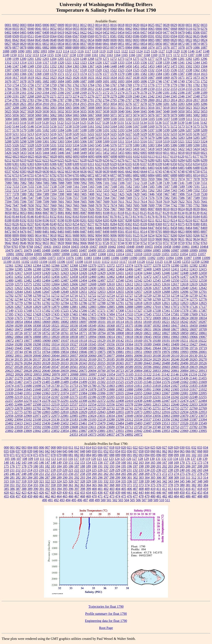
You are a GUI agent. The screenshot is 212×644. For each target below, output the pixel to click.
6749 (189, 171)
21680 (28, 386)
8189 (16, 220)
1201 (31, 59)
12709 (37, 295)
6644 (144, 171)
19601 (102, 348)
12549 (166, 280)
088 (112, 455)
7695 (136, 205)
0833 (53, 44)
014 (88, 447)
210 (6, 470)
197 (135, 466)
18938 (74, 337)
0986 (136, 47)
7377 (8, 194)
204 (176, 466)
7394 (53, 194)
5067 (91, 115)
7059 (151, 179)
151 (71, 462)
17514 (120, 314)
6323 (98, 164)
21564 (157, 382)
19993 (184, 352)
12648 (55, 292)
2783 (31, 100)
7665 (76, 205)
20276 (19, 363)
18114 (120, 322)
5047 (159, 111)
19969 (148, 352)
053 (112, 451)
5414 (121, 149)
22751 (157, 408)
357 (48, 485)
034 (206, 447)
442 (135, 493)
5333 (68, 145)
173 (200, 462)
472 (106, 496)
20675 (83, 371)
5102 (129, 119)
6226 (68, 160)
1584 (159, 74)
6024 (23, 156)
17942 (129, 318)
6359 (31, 168)
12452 (19, 277)
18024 (184, 318)
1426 (99, 66)
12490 (74, 280)
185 (65, 466)
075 (36, 455)
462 (48, 496)
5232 (166, 134)
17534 (138, 314)
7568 (121, 198)
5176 (204, 126)
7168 (114, 187)
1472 (166, 66)
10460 (176, 247)
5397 (31, 149)
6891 (189, 175)
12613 (138, 284)
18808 (120, 333)
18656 (157, 329)
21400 (147, 378)
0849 (114, 44)
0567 (76, 36)
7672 (106, 205)
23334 (138, 419)
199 (147, 466)
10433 (57, 247)
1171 (169, 55)
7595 (16, 202)
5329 (38, 145)
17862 (83, 318)
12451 (9, 277)
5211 (16, 134)
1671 (181, 78)
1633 (106, 78)
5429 (16, 153)
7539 (8, 198)
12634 (129, 288)
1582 (144, 74)
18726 (19, 333)
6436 (159, 168)
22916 (166, 412)
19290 (28, 344)
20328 (46, 363)
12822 (175, 303)
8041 (204, 209)
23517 (175, 423)
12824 (194, 303)
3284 (189, 104)
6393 (106, 168)
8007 (151, 209)
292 (77, 478)
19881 (120, 352)
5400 (53, 149)
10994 (29, 254)
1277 (151, 59)
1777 (159, 85)
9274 (204, 235)
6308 (68, 164)
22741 (129, 408)
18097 (83, 322)
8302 (129, 224)
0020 (136, 25)
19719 (203, 348)
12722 (92, 295)
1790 (53, 89)
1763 (84, 85)
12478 (194, 277)
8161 (61, 217)
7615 (151, 202)
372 (135, 485)
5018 (166, 108)
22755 (175, 408)
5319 (166, 141)
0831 (38, 44)
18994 (92, 337)
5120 (45, 123)
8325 (136, 224)
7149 (189, 183)
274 (176, 474)
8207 (121, 220)
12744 (19, 299)
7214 (23, 190)
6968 (99, 179)
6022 (8, 156)
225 (94, 470)
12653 (102, 292)
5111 (189, 119)
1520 (98, 70)
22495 (9, 404)
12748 (46, 299)
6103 (144, 156)
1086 (197, 47)
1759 (53, 85)
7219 (46, 190)
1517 (76, 70)
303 (141, 478)
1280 (174, 59)
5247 (76, 138)
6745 (159, 171)
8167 (106, 217)
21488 (55, 382)
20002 (9, 356)
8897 (204, 232)
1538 (189, 70)
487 (194, 496)
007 (48, 447)
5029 (38, 111)
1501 (181, 66)
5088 (39, 119)
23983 (194, 431)
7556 (68, 198)
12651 (83, 292)
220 (65, 470)
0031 (189, 25)
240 (182, 470)
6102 (136, 156)
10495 (74, 250)
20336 (74, 363)
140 (6, 462)
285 (36, 478)
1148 (206, 51)
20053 (65, 356)
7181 (121, 187)
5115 (16, 123)
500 (103, 500)
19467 (28, 348)
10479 (28, 250)
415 (182, 489)
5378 (129, 145)
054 (118, 451)
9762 (196, 243)
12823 (184, 303)
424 (30, 493)
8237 (31, 224)
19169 (138, 341)
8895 (196, 232)
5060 (38, 115)
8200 (76, 220)
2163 (38, 93)
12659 (157, 292)
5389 (189, 145)
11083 (88, 258)
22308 (83, 401)
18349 (92, 326)
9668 (91, 243)
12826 (9, 307)
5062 (53, 115)
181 (42, 466)
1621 (38, 78)
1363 (61, 66)
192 (106, 466)
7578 (159, 198)
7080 (8, 183)
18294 (9, 326)
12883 (92, 307)
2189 (204, 93)
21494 (74, 382)
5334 (76, 145)
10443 (121, 247)
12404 (120, 269)
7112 (136, 183)
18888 (37, 337)
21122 (147, 374)
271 (159, 474)
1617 (16, 78)
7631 (189, 202)
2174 (121, 93)
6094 (84, 156)
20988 (74, 374)
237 (164, 470)
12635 (138, 288)
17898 (102, 318)
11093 (160, 258)
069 (206, 451)
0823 (197, 40)
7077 (189, 179)
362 (77, 485)
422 (18, 493)
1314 (23, 63)
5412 (106, 149)
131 (158, 459)
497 (86, 500)
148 (53, 462)
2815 (181, 100)
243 (200, 470)
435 (94, 493)
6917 (16, 179)
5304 (68, 141)
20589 (129, 367)
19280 (19, 344)
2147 (129, 89)
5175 (197, 126)
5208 (197, 130)
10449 (140, 247)
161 (130, 462)
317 (18, 481)
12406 (129, 269)
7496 (181, 194)
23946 (157, 431)
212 (18, 470)
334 (118, 481)
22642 (184, 404)
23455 (74, 423)
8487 (84, 232)
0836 (76, 44)
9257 (166, 235)
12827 (19, 307)
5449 (84, 153)
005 (36, 447)
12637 (157, 288)
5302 (53, 141)
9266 (197, 235)
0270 (196, 29)
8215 (181, 220)
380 (182, 485)
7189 (181, 187)
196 (130, 466)
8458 (174, 228)
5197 (151, 130)
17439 (65, 314)
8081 (61, 213)
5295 (16, 141)
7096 (99, 183)
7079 (204, 179)
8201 (84, 220)
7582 (166, 198)
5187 (76, 130)
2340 (136, 96)
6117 (166, 156)
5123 (68, 123)
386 (12, 489)
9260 (174, 235)
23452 (65, 423)
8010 (166, 209)
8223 (8, 224)
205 (182, 466)
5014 (136, 108)
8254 (76, 224)
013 (82, 447)
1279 (166, 59)
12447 (175, 273)
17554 (166, 314)
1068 (144, 47)
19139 (110, 341)
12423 (65, 273)
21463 (9, 382)
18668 (166, 329)
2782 (23, 100)
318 (24, 481)
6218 (16, 160)
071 (12, 455)
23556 (9, 427)
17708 (28, 318)
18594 (92, 329)
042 (48, 451)
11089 (124, 258)
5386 (174, 145)
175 (6, 466)
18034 (203, 318)
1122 (124, 51)
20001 (203, 352)
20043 (46, 356)
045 (65, 451)
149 (59, 462)
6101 (129, 156)
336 (130, 481)
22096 (9, 397)
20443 (148, 363)
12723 (101, 295)
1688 (91, 81)
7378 (16, 194)
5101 (121, 119)
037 (18, 451)
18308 (37, 326)
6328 (106, 164)
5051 (189, 111)
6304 (38, 164)
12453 (28, 277)
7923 (84, 209)
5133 (136, 123)
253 (53, 474)
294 (89, 478)
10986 (166, 250)
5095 (91, 119)
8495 (91, 232)
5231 (159, 134)
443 (141, 493)
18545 (46, 329)
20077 (111, 356)
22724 (83, 408)
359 (59, 485)
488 (200, 496)
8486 (76, 232)
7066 (159, 179)
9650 (31, 243)
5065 (76, 115)
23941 (129, 431)
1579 (121, 74)
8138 (189, 213)
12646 (37, 292)
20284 (28, 363)
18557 (65, 329)
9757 (166, 243)
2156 (197, 89)
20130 (193, 356)
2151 (159, 89)
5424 (196, 149)
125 (123, 459)
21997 (111, 393)
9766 (22, 247)
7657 (46, 205)
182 (48, 466)
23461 (83, 423)
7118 (144, 183)
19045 (148, 337)
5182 (46, 130)
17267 (92, 311)
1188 (199, 55)
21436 (184, 378)
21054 (111, 374)
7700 (159, 205)
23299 (120, 419)
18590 (83, 329)
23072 (194, 416)
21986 (92, 393)
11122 (150, 262)
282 (18, 478)
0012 (83, 25)
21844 (19, 389)
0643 (23, 40)
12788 (102, 303)
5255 (129, 138)
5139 (181, 123)
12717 (83, 295)
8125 (144, 213)
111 (42, 459)
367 (106, 485)
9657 (53, 243)
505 (132, 500)
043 (53, 451)
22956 (9, 416)
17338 (157, 311)
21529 (129, 382)
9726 (106, 243)
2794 (106, 100)
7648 (23, 205)
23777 (184, 427)
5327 (23, 145)
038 (24, 451)
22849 (111, 412)
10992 (19, 254)
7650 (31, 205)
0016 (113, 25)
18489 (28, 329)
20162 (83, 359)
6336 (136, 164)
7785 (189, 205)
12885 (111, 307)
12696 (184, 292)
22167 (55, 397)
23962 (175, 431)
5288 (8, 141)
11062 (15, 258)
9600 (159, 239)
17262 (74, 311)
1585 (166, 74)
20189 (120, 359)
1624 (61, 78)
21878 (92, 389)
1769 (129, 85)
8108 (106, 213)
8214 (174, 220)
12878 (46, 307)
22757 (184, 408)
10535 (102, 250)
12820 (157, 303)
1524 (128, 70)
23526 (184, 423)
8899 (16, 235)
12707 (19, 295)
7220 (53, 190)
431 (71, 493)
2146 (121, 89)
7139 (166, 183)
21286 (37, 378)
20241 (166, 359)
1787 (31, 89)
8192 (23, 220)
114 (59, 459)
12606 (74, 284)
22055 (138, 393)
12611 (120, 284)
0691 (121, 40)
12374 (129, 265)
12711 (46, 295)
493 (62, 500)
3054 (113, 104)
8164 (84, 217)
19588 (83, 348)
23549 (203, 423)
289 (59, 478)
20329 (55, 363)
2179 (151, 93)
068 (200, 451)
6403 (151, 168)
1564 (8, 74)
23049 (129, 416)
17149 (9, 311)
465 (65, 496)
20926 (19, 374)
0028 (166, 25)
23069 (175, 416)
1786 (23, 89)
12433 (129, 273)
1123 (132, 51)
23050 (138, 416)
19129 (101, 341)
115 (65, 459)
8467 (197, 228)
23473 (92, 423)
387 (18, 489)
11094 (170, 258)
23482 (111, 423)
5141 (196, 123)
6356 (8, 168)
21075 (120, 374)
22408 (120, 401)
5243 (46, 138)
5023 (196, 108)
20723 (120, 371)
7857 (61, 209)
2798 (136, 100)
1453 (151, 66)
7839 (31, 209)
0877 (16, 47)
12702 (9, 295)
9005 (31, 235)
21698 (37, 386)
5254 (121, 138)
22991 (83, 416)
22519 (55, 404)
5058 (31, 115)
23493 (138, 423)
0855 (151, 44)
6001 (129, 153)
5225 (113, 134)
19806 (55, 352)
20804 (138, 371)
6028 (54, 156)
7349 (189, 190)
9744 (121, 243)
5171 (166, 126)
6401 (144, 168)
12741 (203, 295)
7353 (204, 190)
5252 (114, 138)
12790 (111, 303)
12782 (46, 303)
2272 (61, 96)
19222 (203, 341)
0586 (136, 36)
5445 (53, 153)
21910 (184, 389)
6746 (166, 171)
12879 (55, 307)
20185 (111, 359)
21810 (129, 386)
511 (168, 500)
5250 (99, 138)
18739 (37, 333)
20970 (56, 374)
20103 (148, 356)
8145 (23, 217)
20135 (19, 359)
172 (194, 462)
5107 (167, 119)
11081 (79, 258)
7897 (76, 209)
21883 (120, 389)
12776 (203, 299)
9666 (84, 243)
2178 (144, 93)
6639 (106, 171)
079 (59, 455)
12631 (102, 288)
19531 (55, 348)
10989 (194, 250)
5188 (84, 130)
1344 (197, 63)
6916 (8, 179)
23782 (193, 427)
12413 (193, 269)
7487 (174, 194)
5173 (181, 126)
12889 (138, 307)
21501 (92, 382)
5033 (68, 111)
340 (153, 481)
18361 (102, 326)
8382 (8, 228)
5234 (181, 134)
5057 (23, 115)
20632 (37, 371)
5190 (99, 130)
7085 (46, 183)
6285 (189, 160)
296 (100, 478)
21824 (166, 386)
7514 (189, 194)
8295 (121, 224)
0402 (8, 32)
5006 (76, 108)
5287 (204, 138)
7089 (68, 183)
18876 (28, 337)
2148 (136, 89)
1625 (68, 78)
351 (12, 485)
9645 (16, 243)
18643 (138, 329)
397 (77, 489)
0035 (16, 29)
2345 (174, 96)
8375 (181, 224)
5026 (16, 111)
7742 (174, 205)
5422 (181, 149)
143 (24, 462)
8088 (91, 213)
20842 (166, 371)
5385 (166, 145)
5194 (129, 130)
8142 (204, 213)
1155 (50, 55)
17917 (111, 318)
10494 (65, 250)
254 (59, 474)
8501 (121, 232)
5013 (128, 108)
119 (88, 459)
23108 (37, 419)
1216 (76, 59)
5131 (121, 123)
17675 (19, 318)
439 (118, 493)
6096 (99, 156)
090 (124, 455)
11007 (93, 254)
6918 (23, 179)
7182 (129, 187)
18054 (19, 322)
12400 (92, 269)
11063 (24, 258)
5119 (38, 123)
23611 (92, 427)
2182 (174, 93)
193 (112, 466)
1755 (23, 85)
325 (65, 481)
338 (141, 481)
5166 (129, 126)
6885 (159, 175)
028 (170, 447)
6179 (204, 156)
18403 (166, 326)
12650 (74, 292)
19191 (166, 341)
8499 (114, 232)
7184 (144, 187)
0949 (99, 47)
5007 (84, 108)
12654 (111, 292)
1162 (102, 55)
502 (115, 500)
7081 (16, 183)
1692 (114, 81)
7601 (61, 202)
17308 (120, 311)
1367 (91, 66)
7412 (99, 194)
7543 (16, 198)
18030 (194, 318)
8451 (166, 228)
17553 (157, 314)
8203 (91, 220)
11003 (84, 254)
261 (100, 474)
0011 (76, 25)
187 (77, 466)
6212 (8, 160)
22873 (138, 412)
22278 (46, 401)
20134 (9, 359)
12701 (203, 292)
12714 (64, 295)
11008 (102, 254)
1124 (139, 51)
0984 (129, 47)
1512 (38, 70)
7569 (129, 198)
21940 (19, 393)
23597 (55, 427)
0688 (99, 40)
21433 (175, 378)
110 (36, 459)
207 (194, 466)
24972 (138, 435)
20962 (47, 374)
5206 (181, 130)
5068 (99, 115)
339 (147, 481)
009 (59, 447)
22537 (74, 404)
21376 (120, 378)
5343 (91, 145)
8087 (84, 213)
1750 (189, 81)
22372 (102, 401)
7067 (166, 179)
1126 (154, 51)
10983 (138, 250)
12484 (46, 280)
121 (99, 459)
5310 (114, 141)
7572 (136, 198)
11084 (97, 258)
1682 (46, 81)
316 (12, 481)
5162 (99, 126)
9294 (46, 239)
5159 (76, 126)
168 (171, 462)
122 (105, 459)
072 (18, 455)
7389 (46, 194)
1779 (174, 85)
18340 (83, 326)
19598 (92, 348)
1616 (8, 78)
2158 (8, 93)
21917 (194, 389)
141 (12, 462)
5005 (68, 108)
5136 (158, 123)
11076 (70, 258)
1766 (106, 85)
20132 (203, 356)
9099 (121, 235)
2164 (46, 93)
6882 (136, 175)
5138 (173, 123)
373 (141, 485)
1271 (106, 59)
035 (6, 451)
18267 (193, 322)
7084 (38, 183)
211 (12, 470)
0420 (68, 32)
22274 (37, 401)
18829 (175, 333)
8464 (189, 228)
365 (94, 485)
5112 (196, 119)
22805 (55, 412)
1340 (174, 63)
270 (153, 474)
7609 (106, 202)
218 (53, 470)
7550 (46, 198)
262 (106, 474)
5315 (136, 141)
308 (171, 478)
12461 (102, 277)
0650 (68, 40)
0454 (121, 32)
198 (141, 466)
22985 (74, 416)
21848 (37, 389)
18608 (111, 329)
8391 (46, 228)
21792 (102, 386)
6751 (204, 171)
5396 (23, 149)
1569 (46, 74)
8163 (76, 217)
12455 (46, 277)
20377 (129, 363)
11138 (168, 262)
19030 (138, 337)
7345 (181, 190)
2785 (46, 100)
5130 (113, 123)
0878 (23, 47)
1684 (61, 81)
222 (77, 470)
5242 (38, 138)
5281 (166, 138)
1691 (106, 81)
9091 (84, 235)
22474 (184, 401)
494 (68, 500)
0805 (151, 40)
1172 (176, 55)
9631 (181, 239)
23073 (203, 416)
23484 (120, 423)
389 (30, 489)
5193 (121, 130)
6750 (196, 171)
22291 (65, 401)
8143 (8, 217)
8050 (8, 213)
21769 (83, 386)
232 (135, 470)
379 (176, 485)
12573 (19, 284)
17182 (46, 311)
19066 (194, 337)
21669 (203, 382)
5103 (136, 119)
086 (100, 455)
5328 (31, 145)
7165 (91, 187)
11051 (165, 254)
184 (59, 466)
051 (100, 451)
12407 (138, 269)
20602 (157, 367)
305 (153, 478)
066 (188, 451)
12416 (9, 273)
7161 (76, 187)
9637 (204, 239)
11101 (16, 262)
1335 (136, 63)
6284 (181, 160)
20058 (83, 356)
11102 (25, 262)
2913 (68, 104)
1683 (53, 81)
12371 (102, 265)
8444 (144, 228)
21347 (101, 378)
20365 (120, 363)
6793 (61, 175)
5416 (136, 149)
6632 (61, 171)
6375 (61, 168)
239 (176, 470)
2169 (84, 93)
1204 (53, 59)
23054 (148, 416)
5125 (83, 123)
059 (147, 451)
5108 (174, 119)
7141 (181, 183)
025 (153, 447)
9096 (114, 235)
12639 (175, 288)
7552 (53, 198)
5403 (76, 149)
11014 (120, 254)
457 (18, 496)
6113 (151, 156)
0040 (31, 29)
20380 (138, 363)
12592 (37, 284)
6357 (16, 168)
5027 (23, 111)
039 (30, 451)
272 (165, 474)
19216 (193, 341)
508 (150, 500)
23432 (37, 423)
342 (165, 481)
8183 (189, 217)
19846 (83, 352)
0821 (181, 40)
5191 (106, 130)
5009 (99, 108)
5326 (16, 145)
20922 (10, 374)
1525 (136, 70)
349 (206, 481)
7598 (38, 202)
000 (6, 447)
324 (59, 481)
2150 (151, 89)
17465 (74, 314)
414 (176, 489)
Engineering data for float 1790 (106, 621)
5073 (129, 115)
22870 (129, 412)
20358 (111, 363)
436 (100, 493)
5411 (98, 149)
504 (127, 500)
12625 (46, 288)
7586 (181, 198)
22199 (101, 397)
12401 (102, 269)
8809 (166, 232)
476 (130, 496)
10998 (66, 254)
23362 (175, 419)
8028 (189, 209)
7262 (151, 190)
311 (188, 478)
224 (88, 470)
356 (42, 485)
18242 (184, 322)
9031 (68, 235)
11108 (79, 262)
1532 (151, 70)
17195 (55, 311)
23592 (37, 427)
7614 (144, 202)
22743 (138, 408)
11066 (42, 258)
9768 (30, 247)
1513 (46, 70)
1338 (159, 63)
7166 (99, 187)
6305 (46, 164)
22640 (175, 404)
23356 (166, 419)
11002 (75, 254)
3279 (151, 104)
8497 (99, 232)
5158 (68, 126)
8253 (68, 224)
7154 (23, 187)
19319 (65, 344)
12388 (37, 269)
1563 (204, 70)
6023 (16, 156)
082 (77, 455)
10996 (47, 254)
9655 (46, 243)
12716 (74, 295)
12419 (37, 273)
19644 (157, 348)
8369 (159, 224)
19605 (111, 348)
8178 (159, 217)
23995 (203, 431)
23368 (184, 419)
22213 (129, 397)
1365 (76, 66)
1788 (38, 89)
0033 (204, 25)
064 (176, 451)
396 (71, 489)
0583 (128, 36)
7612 (128, 202)
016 (100, 447)
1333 (121, 63)
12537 (111, 280)
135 (181, 459)
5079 (174, 115)
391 (42, 489)
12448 (184, 273)
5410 (91, 149)
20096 (138, 356)
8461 (181, 228)
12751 (74, 299)
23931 (120, 431)
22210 (120, 397)
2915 (83, 104)
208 (200, 466)
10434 (66, 247)
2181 (166, 93)
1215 (68, 59)
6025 (31, 156)
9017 (46, 235)
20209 (129, 359)
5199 (166, 130)
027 (164, 447)
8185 (204, 217)
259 (89, 474)
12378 (157, 265)
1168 (147, 55)
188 (83, 466)
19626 (138, 348)
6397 (129, 168)
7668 (91, 205)
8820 (174, 232)
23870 (92, 431)
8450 (159, 228)
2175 (129, 93)
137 (193, 459)
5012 (121, 108)
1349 (31, 66)
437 (106, 493)
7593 (204, 198)
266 (130, 474)
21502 (102, 382)
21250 (202, 374)
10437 (94, 247)
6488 (197, 168)
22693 (28, 408)
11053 (174, 254)
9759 (181, 243)
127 (135, 459)
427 (48, 493)
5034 (76, 111)
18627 (120, 329)
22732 (111, 408)
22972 (46, 416)
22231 (157, 397)
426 (42, 493)
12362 (19, 265)
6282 (166, 160)
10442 (112, 247)
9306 (106, 239)
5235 (189, 134)
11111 (97, 262)
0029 (174, 25)
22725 (92, 408)
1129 (176, 51)
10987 (175, 250)
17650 (9, 318)
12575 (28, 284)
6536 (204, 168)
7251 (91, 190)
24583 (102, 435)
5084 (8, 119)
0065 (151, 29)
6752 (8, 175)
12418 (28, 273)
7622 (181, 202)
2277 (99, 96)
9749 (128, 243)
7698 (144, 205)
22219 (147, 397)
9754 (151, 243)
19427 (194, 344)
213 (24, 470)
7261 (144, 190)
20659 (65, 371)
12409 (157, 269)
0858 (174, 44)
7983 (129, 209)
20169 (92, 359)
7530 (204, 194)
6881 (129, 175)
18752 (46, 333)
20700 (102, 371)
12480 (9, 280)
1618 (23, 78)
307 (165, 478)
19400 (157, 344)
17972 (148, 318)
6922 (53, 179)
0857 (166, 44)
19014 (111, 337)
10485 (37, 250)
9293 (38, 239)
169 (176, 462)
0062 (129, 29)
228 (112, 470)
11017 (129, 254)
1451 (136, 66)
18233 (175, 322)
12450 (203, 273)
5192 (114, 130)
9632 (189, 239)
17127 (203, 307)
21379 (129, 378)
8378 (189, 224)
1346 (8, 66)
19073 (19, 341)
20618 (184, 367)
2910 (46, 104)
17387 (203, 311)
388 (24, 489)
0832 (46, 44)
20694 (92, 371)
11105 (52, 262)
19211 (184, 341)
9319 (151, 239)
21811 (138, 386)
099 (176, 455)
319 (30, 481)
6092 (69, 156)
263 (112, 474)
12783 (55, 303)
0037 (23, 29)
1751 (197, 81)
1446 (106, 66)
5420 (166, 149)
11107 (70, 262)
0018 (121, 25)
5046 (151, 111)
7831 (16, 209)
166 (159, 462)
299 (118, 478)
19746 (28, 352)
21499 (83, 382)
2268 (31, 96)
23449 (55, 423)
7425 (121, 194)
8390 (38, 228)
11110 (88, 262)
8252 (61, 224)
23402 (9, 423)
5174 (189, 126)
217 (47, 470)
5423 (189, 149)
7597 (31, 202)
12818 (138, 303)
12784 (65, 303)
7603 (68, 202)
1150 (13, 55)
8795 (159, 232)
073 (24, 455)
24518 (83, 435)
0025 (151, 25)
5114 (8, 123)
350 (6, 485)
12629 (83, 288)
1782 (197, 85)
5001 (38, 108)
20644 (55, 371)
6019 (189, 153)
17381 (194, 311)
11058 (6, 258)
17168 (28, 311)
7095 (91, 183)
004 (30, 447)
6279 (144, 160)
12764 (129, 299)
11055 (193, 254)
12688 (166, 292)
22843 (102, 412)
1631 (91, 78)
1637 (129, 78)
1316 (38, 63)
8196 (46, 220)
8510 (129, 232)
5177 (8, 130)
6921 (46, 179)
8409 (114, 228)
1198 (8, 59)
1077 (174, 47)
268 (141, 474)
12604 (55, 284)
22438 (138, 401)
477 (135, 496)
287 (48, 478)
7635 (196, 202)
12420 (46, 273)
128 (140, 459)
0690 (114, 40)
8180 (174, 217)
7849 (46, 209)
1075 (159, 47)
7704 (166, 205)
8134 (181, 213)
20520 (194, 363)
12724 (110, 295)
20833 (157, 371)
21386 (138, 378)
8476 (23, 232)
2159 (16, 93)
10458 (167, 247)
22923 (175, 412)
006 (42, 447)
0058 (99, 29)
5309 (106, 141)
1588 (189, 74)
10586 (111, 250)
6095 (91, 156)
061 (159, 451)
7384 (38, 194)
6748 (181, 171)
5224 (106, 134)
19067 (203, 337)
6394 (114, 168)
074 (30, 455)
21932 (203, 389)
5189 (91, 130)
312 (194, 478)
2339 (129, 96)
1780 (181, 85)
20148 (65, 359)
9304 (91, 239)
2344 (166, 96)
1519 (91, 70)
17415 (19, 314)
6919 (31, 179)
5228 (136, 134)
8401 (91, 228)
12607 (83, 284)
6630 (46, 171)
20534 (37, 367)
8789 (151, 232)
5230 (151, 134)
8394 (68, 228)
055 (124, 451)
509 (156, 500)
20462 (157, 363)
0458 (151, 32)
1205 (61, 59)
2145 (114, 89)
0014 (98, 25)
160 (124, 462)
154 (89, 462)
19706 (184, 348)
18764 (74, 333)
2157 (204, 89)
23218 (102, 419)
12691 (175, 292)
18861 (203, 333)
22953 (203, 412)
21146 (175, 374)
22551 (83, 404)
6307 (61, 164)
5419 (159, 149)
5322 (189, 141)
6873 (99, 175)
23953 (166, 431)
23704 (120, 427)
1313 (16, 63)
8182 (181, 217)
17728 (46, 318)
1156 (58, 55)
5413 (113, 149)
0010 (68, 25)
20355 (102, 363)
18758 (55, 333)
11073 (51, 258)
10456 (158, 247)
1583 (151, 74)
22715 (55, 408)
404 (118, 489)
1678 (23, 81)
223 (82, 470)
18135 (129, 322)
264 (118, 474)
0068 (174, 29)
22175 (74, 397)
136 (187, 459)
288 (53, 478)
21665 (194, 382)
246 (12, 474)
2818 (204, 100)
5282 (174, 138)
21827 (175, 386)
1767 (114, 85)
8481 (46, 232)
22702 (37, 408)
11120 (141, 262)
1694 (129, 81)
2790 (84, 100)
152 (77, 462)
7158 (53, 187)
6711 (151, 171)
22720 (65, 408)
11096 (179, 258)
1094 (51, 51)
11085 (106, 258)
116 (71, 459)
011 (71, 447)
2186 (181, 93)
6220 (31, 160)
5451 (99, 153)
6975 (121, 179)
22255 (203, 397)
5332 (61, 145)
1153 (35, 55)
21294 (55, 378)
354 (30, 485)
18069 (46, 322)
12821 (166, 303)
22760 (194, 408)
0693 (136, 40)
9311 (114, 239)
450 (182, 493)
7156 (38, 187)
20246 (175, 359)
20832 (148, 371)
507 (144, 500)
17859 (74, 318)
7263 (159, 190)
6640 (114, 171)
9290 (23, 239)
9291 (31, 239)
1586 (174, 74)
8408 (106, 228)
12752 (83, 299)
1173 (184, 55)
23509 (157, 423)
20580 (120, 367)
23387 (194, 419)
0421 (76, 32)
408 (141, 489)
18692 (184, 329)
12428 (92, 273)
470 (94, 496)
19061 (166, 337)
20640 (46, 371)
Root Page (106, 628)
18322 (65, 326)
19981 (175, 352)
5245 (61, 138)
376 (159, 485)
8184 (197, 217)
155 (94, 462)
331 (100, 481)
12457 (65, 277)
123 (111, 459)
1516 (68, 70)
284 (30, 478)
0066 (159, 29)
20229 (157, 359)
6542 (16, 171)
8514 (144, 232)
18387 (148, 326)
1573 (76, 74)
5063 (61, 115)
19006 (102, 337)
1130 (184, 51)
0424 (99, 32)
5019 (174, 108)
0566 (68, 36)
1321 (68, 63)
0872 (181, 44)
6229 (91, 160)
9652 (38, 243)
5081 (189, 115)
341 (159, 481)
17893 (92, 318)
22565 (120, 404)
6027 (46, 156)
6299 (204, 160)
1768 (121, 85)
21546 (148, 382)
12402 (111, 269)
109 (31, 459)
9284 (16, 239)
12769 (157, 299)
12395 (65, 269)
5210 (8, 134)
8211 (151, 220)
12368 (74, 265)
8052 (16, 213)
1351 (46, 66)
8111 (114, 213)
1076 (166, 47)
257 (77, 474)
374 (147, 485)
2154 (181, 89)
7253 (106, 190)
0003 (23, 25)
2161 (23, 93)
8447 (151, 228)
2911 (53, 104)
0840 (99, 44)
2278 (106, 96)
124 (117, 459)
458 (24, 496)
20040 (37, 356)
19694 (175, 348)
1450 (129, 66)
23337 (148, 419)
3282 (174, 104)
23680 (110, 427)
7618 (159, 202)
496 (80, 500)
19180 (157, 341)
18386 (138, 326)
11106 (61, 262)
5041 (129, 111)
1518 (83, 70)
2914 (76, 104)
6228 (84, 160)
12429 (102, 273)
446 (159, 493)
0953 (106, 47)
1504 (204, 66)
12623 (28, 288)
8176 (151, 217)
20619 (194, 367)
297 (106, 478)
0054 (68, 29)
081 (71, 455)
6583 (23, 171)
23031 (102, 416)
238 (170, 470)
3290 (31, 108)
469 (89, 496)
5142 (204, 123)
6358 (23, 168)
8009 (159, 209)
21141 (156, 374)
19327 (74, 344)
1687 (84, 81)
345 (182, 481)
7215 (31, 190)
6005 (144, 153)
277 (194, 474)
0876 (8, 47)
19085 (37, 341)
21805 (120, 386)
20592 (138, 367)
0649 (61, 40)
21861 (55, 389)
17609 (194, 314)
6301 (16, 164)
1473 (174, 66)
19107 (65, 341)
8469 (204, 228)
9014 (38, 235)
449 (176, 493)
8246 (46, 224)
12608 (92, 284)
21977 (74, 393)
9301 (68, 239)
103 (200, 455)
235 (153, 470)
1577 (106, 74)
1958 (84, 89)
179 (30, 466)
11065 (33, 258)
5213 (31, 134)
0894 (91, 47)
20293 (37, 363)
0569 (91, 36)
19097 (55, 341)
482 (165, 496)
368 (112, 485)
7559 (91, 198)
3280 (159, 104)
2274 (76, 96)
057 (135, 451)
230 (123, 470)
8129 (166, 213)
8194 (38, 220)
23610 (83, 427)
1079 (189, 47)
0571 (106, 36)
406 (130, 489)
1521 (106, 70)
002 (18, 447)
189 (89, 466)
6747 (174, 171)
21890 (138, 389)
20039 (28, 356)
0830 (31, 44)
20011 (19, 356)
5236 (196, 134)
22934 (184, 412)
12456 (55, 277)
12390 (46, 269)
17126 (194, 307)
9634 (196, 239)
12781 (37, 303)
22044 (129, 393)
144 (30, 462)
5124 (76, 123)
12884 (102, 307)
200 (153, 466)
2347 (189, 96)
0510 (23, 36)
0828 (16, 44)
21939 (9, 393)
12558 (203, 280)
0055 (76, 29)
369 (118, 485)
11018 (138, 254)
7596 (23, 202)
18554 (55, 329)
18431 (184, 326)
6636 (84, 171)
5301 (46, 141)
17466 (83, 314)
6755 (31, 175)
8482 (53, 232)
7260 (136, 190)
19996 (194, 352)
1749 (181, 81)
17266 (83, 311)
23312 (129, 419)
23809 (28, 431)
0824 (204, 40)
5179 (23, 130)
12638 (166, 288)
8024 (181, 209)
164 (147, 462)
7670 (99, 205)
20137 (37, 359)
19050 (157, 337)
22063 (157, 393)
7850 (53, 209)
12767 (138, 299)
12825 (203, 303)
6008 (151, 153)
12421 (55, 273)
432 (77, 493)
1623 (53, 78)
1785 (16, 89)
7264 (166, 190)
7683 (129, 205)
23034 (111, 416)
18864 (19, 337)
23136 (55, 419)
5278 (144, 138)
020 (123, 447)
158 (112, 462)
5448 (76, 153)
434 (89, 493)
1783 (204, 85)
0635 (196, 36)
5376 (114, 145)
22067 (166, 393)
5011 (114, 108)
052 (106, 451)
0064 (144, 29)
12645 (28, 292)
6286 (197, 160)
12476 (175, 277)
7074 (181, 179)
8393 (61, 228)
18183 (157, 322)
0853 (136, 44)
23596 (46, 427)
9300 (61, 239)
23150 (65, 419)
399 (89, 489)
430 (65, 493)
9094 (99, 235)
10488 (46, 250)
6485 (181, 168)
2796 (121, 100)
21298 (65, 378)
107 (19, 459)
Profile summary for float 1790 (106, 614)
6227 (76, 160)
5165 (121, 126)
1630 (84, 78)
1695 (136, 81)
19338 (83, 344)
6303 (31, 164)
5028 (31, 111)
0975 (121, 47)
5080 (181, 115)
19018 (129, 337)
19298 (37, 344)
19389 (148, 344)
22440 (148, 401)
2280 (121, 96)
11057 (202, 254)
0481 (189, 32)
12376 (138, 265)
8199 (68, 220)
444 (147, 493)
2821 (23, 104)
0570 (98, 36)
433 (83, 493)
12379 (166, 265)
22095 (203, 393)
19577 (74, 348)
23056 (157, 416)
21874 (83, 389)
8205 (106, 220)
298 (112, 478)
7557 (76, 198)
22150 (37, 397)
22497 (28, 404)
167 (165, 462)
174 (206, 462)
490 (45, 500)
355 (36, 485)
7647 (16, 205)
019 (118, 447)
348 (200, 481)
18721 (9, 333)
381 (188, 485)
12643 (9, 292)
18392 (157, 326)
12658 (148, 292)
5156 (53, 126)
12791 (120, 303)
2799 (144, 100)
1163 (110, 55)
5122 (60, 123)
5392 (8, 149)
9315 (136, 239)
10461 (186, 247)
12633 (120, 288)
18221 (166, 322)
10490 (55, 250)
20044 (55, 356)
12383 (203, 265)
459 (30, 496)
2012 (91, 89)
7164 (84, 187)
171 (188, 462)
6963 (84, 179)
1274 (128, 59)
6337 (144, 164)
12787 (92, 303)
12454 (37, 277)
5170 (159, 126)
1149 (6, 55)
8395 (76, 228)
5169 (151, 126)
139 (205, 459)
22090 (194, 393)
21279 (19, 378)
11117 (123, 262)
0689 (106, 40)
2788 (68, 100)
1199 (16, 59)
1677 (16, 81)
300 (124, 478)
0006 (46, 25)
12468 (129, 277)
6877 (114, 175)
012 (77, 447)
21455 (203, 378)
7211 (204, 187)
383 (200, 485)
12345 (177, 262)
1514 (53, 70)
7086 (53, 183)
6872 (91, 175)
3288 (16, 108)
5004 (61, 108)
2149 (144, 89)
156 (100, 462)
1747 (166, 81)
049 (89, 451)
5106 (159, 119)
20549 (65, 367)
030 (182, 447)
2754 (8, 100)
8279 (99, 224)
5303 (61, 141)
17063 (166, 307)
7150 (196, 183)
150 (65, 462)
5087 (31, 119)
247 (18, 474)
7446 (151, 194)
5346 (106, 145)
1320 (61, 63)
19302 (46, 344)
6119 (174, 156)
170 (182, 462)
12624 (37, 288)
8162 (68, 217)
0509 (16, 36)
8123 (136, 213)
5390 (197, 145)
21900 (157, 389)
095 (153, 455)
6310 (84, 164)
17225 (65, 311)
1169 (154, 55)
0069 (181, 29)
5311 (121, 141)
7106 (121, 183)
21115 (138, 374)
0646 (46, 40)
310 (182, 478)
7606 (91, 202)
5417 (144, 149)
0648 (53, 40)
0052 (53, 29)
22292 (74, 401)
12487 (65, 280)
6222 (38, 160)
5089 (46, 119)
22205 (110, 397)
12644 (19, 292)
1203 (46, 59)
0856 (159, 44)
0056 (84, 29)
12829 (37, 307)
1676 (8, 81)
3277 (136, 104)
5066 (84, 115)
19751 (37, 352)
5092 (69, 119)
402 (106, 489)
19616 (129, 348)
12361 (9, 265)
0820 (174, 40)
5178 (16, 130)
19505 (37, 348)
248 (24, 474)
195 (124, 466)
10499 (92, 250)
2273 (68, 96)
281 (12, 478)
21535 (138, 382)
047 (77, 451)
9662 (76, 243)
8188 (8, 220)
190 (94, 466)
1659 (144, 78)
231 (129, 470)
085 (94, 455)
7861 (68, 209)
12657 (138, 292)
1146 (191, 51)
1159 (80, 55)
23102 (28, 419)
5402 (68, 149)
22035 (120, 393)
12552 (194, 280)
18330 (74, 326)
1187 (191, 55)
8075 (53, 213)
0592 (159, 36)
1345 (204, 63)
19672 (166, 348)
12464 (120, 277)
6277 (129, 160)
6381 (68, 168)
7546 (23, 198)
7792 (197, 205)
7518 (197, 194)
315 (6, 481)
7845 (38, 209)
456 (12, 496)
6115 (159, 156)
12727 (129, 295)
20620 (203, 367)
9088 (76, 235)
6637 (91, 171)
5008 (91, 108)
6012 (174, 153)
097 (165, 455)
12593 (46, 284)
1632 (99, 78)
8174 (136, 217)
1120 (110, 51)
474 (118, 496)
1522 (113, 70)
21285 (28, 378)
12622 (19, 288)
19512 (46, 348)
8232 (23, 224)
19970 (157, 352)
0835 (68, 44)
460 (36, 496)
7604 (76, 202)
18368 (111, 326)
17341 (166, 311)
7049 (136, 179)
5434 (31, 153)
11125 (159, 262)
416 (188, 489)
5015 (144, 108)
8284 (114, 224)
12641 (194, 288)
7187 (166, 187)
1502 (189, 66)
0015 (106, 25)
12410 (166, 269)
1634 (114, 78)
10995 (38, 254)
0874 (197, 44)
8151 (46, 217)
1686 (76, 81)
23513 (166, 423)
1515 (61, 70)
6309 (76, 164)
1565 (16, 74)
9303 (84, 239)
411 (159, 489)
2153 (174, 89)
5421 (174, 149)
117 (76, 459)
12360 (204, 262)
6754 (23, 175)
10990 (203, 250)
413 (170, 489)
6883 (144, 175)
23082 (9, 419)
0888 (68, 47)
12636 (148, 288)
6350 (174, 164)
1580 (129, 74)
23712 (129, 427)
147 (48, 462)
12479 (203, 277)
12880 (65, 307)
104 (206, 455)
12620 (203, 284)
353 (24, 485)
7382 (31, 194)
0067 (166, 29)
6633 (68, 171)
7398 (61, 194)
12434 (138, 273)
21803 (111, 386)
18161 (138, 322)
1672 (189, 78)
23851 (46, 431)
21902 (166, 389)
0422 (84, 32)
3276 (128, 104)
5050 (181, 111)
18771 (83, 333)
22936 (194, 412)
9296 (53, 239)
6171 (189, 156)
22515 (46, 404)
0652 (84, 40)
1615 (204, 74)
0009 (61, 25)
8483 (61, 232)
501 (109, 500)
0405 (23, 32)
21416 (157, 378)
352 (18, 485)
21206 (184, 374)
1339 (166, 63)
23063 (166, 416)
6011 (166, 153)
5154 (38, 126)
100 (182, 455)
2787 (61, 100)
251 (42, 474)
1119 (102, 51)
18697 (194, 329)
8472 (8, 232)
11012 (111, 254)
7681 (121, 205)
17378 (184, 311)
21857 (46, 389)
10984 (148, 250)
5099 (106, 119)
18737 (28, 333)
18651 (148, 329)
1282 (189, 59)
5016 (151, 108)
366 (100, 485)
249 (30, 474)
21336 (92, 378)
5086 (23, 119)
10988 (184, 250)
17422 (28, 314)
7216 (38, 190)
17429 (46, 314)
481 (159, 496)
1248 (83, 59)
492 (56, 500)
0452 (106, 32)
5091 (61, 119)
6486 (189, 168)
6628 (31, 171)
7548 (38, 198)
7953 (99, 209)
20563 (83, 367)
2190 (8, 96)
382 (194, 485)
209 (206, 466)
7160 (68, 187)
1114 (66, 51)
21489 (65, 382)
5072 (121, 115)
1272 (113, 59)
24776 (120, 435)
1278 (159, 59)
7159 (61, 187)
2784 (38, 100)
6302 (23, 164)
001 (12, 447)
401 (100, 489)
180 (36, 466)
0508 (8, 36)
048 (83, 451)
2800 (151, 100)
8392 (53, 228)
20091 (129, 356)
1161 (95, 55)
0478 (174, 32)
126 (129, 459)
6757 (46, 175)
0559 (46, 36)
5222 (91, 134)
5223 (98, 134)
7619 (166, 202)
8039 (197, 209)
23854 (65, 431)
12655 (120, 292)
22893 (148, 412)
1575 (91, 74)
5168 (144, 126)
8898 (8, 235)
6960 (76, 179)
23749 (166, 427)
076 (42, 455)
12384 (9, 269)
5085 (16, 119)
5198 (159, 130)
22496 (19, 404)
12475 (166, 277)
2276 (91, 96)
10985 (157, 250)
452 (194, 493)
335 (124, 481)
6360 (38, 168)
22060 (148, 393)
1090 (21, 51)
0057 (91, 29)
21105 (129, 374)
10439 (103, 247)
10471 (19, 250)
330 (94, 481)
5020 (181, 108)
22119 (19, 397)
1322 (76, 63)
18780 (92, 333)
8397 (84, 228)
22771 (9, 412)
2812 (159, 100)
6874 (106, 175)
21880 (111, 389)
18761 (65, 333)
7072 (174, 179)
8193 (31, 220)
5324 (204, 141)
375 (153, 485)
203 (171, 466)
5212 (23, 134)
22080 (175, 393)
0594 (174, 36)
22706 (46, 408)
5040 (121, 111)
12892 (148, 307)
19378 (138, 344)
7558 (84, 198)
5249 (91, 138)
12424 (74, 273)
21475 (28, 382)
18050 (9, 322)
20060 (92, 356)
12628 (74, 288)
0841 (106, 44)
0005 (38, 25)
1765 (99, 85)
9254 (151, 235)
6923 (61, 179)
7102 (114, 183)
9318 (144, 239)
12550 (175, 280)
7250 (84, 190)
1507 (8, 70)
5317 (151, 141)
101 (188, 455)
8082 (68, 213)
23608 (74, 427)
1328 (114, 63)
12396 (74, 269)
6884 (151, 175)
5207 (189, 130)
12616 (166, 284)
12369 (83, 265)
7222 (68, 190)
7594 (8, 202)
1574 (84, 74)
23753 (175, 427)
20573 (102, 367)
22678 (19, 408)
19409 (175, 344)
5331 (53, 145)
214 (30, 470)
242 (194, 470)
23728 (138, 427)
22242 (175, 397)
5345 (99, 145)
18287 (203, 322)
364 (89, 485)
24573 (92, 435)
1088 (6, 51)
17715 (37, 318)
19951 (138, 352)
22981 (65, 416)
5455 (121, 153)
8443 (136, 228)
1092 (36, 51)
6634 (76, 171)
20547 (55, 367)
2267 (23, 96)
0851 (121, 44)
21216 (193, 374)
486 (188, 496)
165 (153, 462)
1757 (38, 85)
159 (118, 462)
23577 (28, 427)
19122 (92, 341)
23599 (65, 427)
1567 (31, 74)
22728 (102, 408)
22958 (19, 416)
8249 (53, 224)
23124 (46, 419)
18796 (111, 333)
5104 (144, 119)
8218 (204, 220)
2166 (61, 93)
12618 (184, 284)
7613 (136, 202)
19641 (148, 348)
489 (206, 496)
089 (118, 455)
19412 (184, 344)
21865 (65, 389)
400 (94, 489)
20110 (175, 356)
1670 (174, 78)
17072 (175, 307)
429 (59, 493)
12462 (111, 277)
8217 (196, 220)
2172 (106, 93)
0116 (189, 29)
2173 (114, 93)
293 (83, 478)
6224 (53, 160)
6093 (76, 156)
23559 (19, 427)
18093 (74, 322)
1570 (53, 74)
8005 (144, 209)
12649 (65, 292)
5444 (46, 153)
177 (18, 466)
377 (165, 485)
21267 (9, 378)
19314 (55, 344)
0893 (84, 47)
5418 (151, 149)
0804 (144, 40)
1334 (129, 63)
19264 (9, 344)
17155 (19, 311)
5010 (106, 108)
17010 (157, 307)
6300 (8, 164)
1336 (144, 63)
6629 (38, 171)
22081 (184, 393)
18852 (194, 333)
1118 (95, 51)
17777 (65, 318)
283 (24, 478)
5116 (23, 123)
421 (12, 493)
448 (171, 493)
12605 (65, 284)
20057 (74, 356)
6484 (174, 168)
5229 (144, 134)
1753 (8, 85)
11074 (61, 258)
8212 (159, 220)
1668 (159, 78)
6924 (68, 179)
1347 (16, 66)
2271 (53, 96)
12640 (184, 288)
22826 (74, 412)
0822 (189, 40)
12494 (83, 280)
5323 (196, 141)
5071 (114, 115)
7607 (99, 202)
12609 (102, 284)
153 (83, 462)
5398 (38, 149)
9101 (129, 235)
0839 (91, 44)
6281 (159, 160)
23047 (120, 416)
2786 (53, 100)
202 (165, 466)
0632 (189, 36)
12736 (184, 295)
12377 (148, 265)
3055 (121, 104)
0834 (61, 44)
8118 (121, 213)
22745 (148, 408)
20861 (175, 371)
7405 (84, 194)
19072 (9, 341)
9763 (204, 243)
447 (165, 493)
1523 (121, 70)
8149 (38, 217)
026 (159, 447)
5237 (204, 134)
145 (36, 462)
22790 (37, 412)
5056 (16, 115)
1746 (159, 81)
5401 (61, 149)
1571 (61, 74)
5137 (166, 123)
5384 (159, 145)
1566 (23, 74)
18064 (28, 322)
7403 (76, 194)
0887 (61, 47)
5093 (76, 119)
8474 (16, 232)
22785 (28, 412)
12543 (148, 280)
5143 (8, 126)
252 (48, 474)
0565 (61, 36)
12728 (138, 295)
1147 (199, 51)
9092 (91, 235)
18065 (37, 322)
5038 (106, 111)
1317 (46, 63)
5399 (46, 149)
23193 (92, 419)
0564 (53, 36)
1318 (53, 63)
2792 (99, 100)
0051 (46, 29)
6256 (106, 160)
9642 (8, 243)
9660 (68, 243)
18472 (19, 329)
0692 (129, 40)
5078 (166, 115)
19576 (65, 348)
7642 (8, 205)
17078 (184, 307)
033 (200, 447)
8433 (121, 228)
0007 (53, 25)
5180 (31, 130)
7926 (91, 209)
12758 (120, 299)
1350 (38, 66)
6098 (114, 156)
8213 (166, 220)
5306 (84, 141)
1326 (99, 63)
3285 (196, 104)
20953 (37, 374)
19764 (46, 352)
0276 (204, 29)
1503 (197, 66)
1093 (44, 51)
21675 (19, 386)
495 (74, 500)
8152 (53, 217)
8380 (197, 224)
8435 (129, 228)
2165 (53, 93)
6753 (16, 175)
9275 (8, 239)
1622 (46, 78)
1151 (21, 55)
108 (25, 459)
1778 (166, 85)
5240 (23, 138)
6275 (114, 160)
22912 (157, 412)
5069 (106, 115)
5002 (46, 108)
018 (112, 447)
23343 (157, 419)
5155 (46, 126)
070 (6, 455)
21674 (9, 386)
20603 (166, 367)
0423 (91, 32)
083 (83, 455)
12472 (148, 277)
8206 (114, 220)
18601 (102, 329)
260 (94, 474)
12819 (148, 303)
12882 (83, 307)
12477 (184, 277)
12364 (37, 265)
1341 (181, 63)
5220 (76, 134)
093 (141, 455)
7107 (129, 183)
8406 (99, 228)
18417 (175, 326)
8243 (38, 224)
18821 (148, 333)
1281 (181, 59)
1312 (8, 63)
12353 (186, 262)
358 (53, 485)
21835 (193, 386)
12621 (9, 288)
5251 (106, 138)
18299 (19, 326)
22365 (92, 401)
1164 (117, 55)
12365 (46, 265)
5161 (91, 126)
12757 (111, 299)
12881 (74, 307)
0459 (159, 32)
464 (59, 496)
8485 (68, 232)
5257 (136, 138)
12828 (28, 307)
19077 (28, 341)
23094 (19, 419)
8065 (31, 213)
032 (194, 447)
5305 (76, 141)
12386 (28, 269)
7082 (23, 183)
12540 (120, 280)
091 (130, 455)
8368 (151, 224)
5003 (53, 108)
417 (194, 489)
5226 (121, 134)
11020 (156, 254)
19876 (111, 352)
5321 (181, 141)
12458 (74, 277)
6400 (136, 168)
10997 (56, 254)
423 (24, 493)
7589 (197, 198)
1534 (159, 70)
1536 (174, 70)
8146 (31, 217)
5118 (30, 123)
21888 (129, 389)
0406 (31, 32)
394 (59, 489)
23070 (184, 416)
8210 (144, 220)
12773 (175, 299)
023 (141, 447)
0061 (121, 29)
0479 (181, 32)
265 (124, 474)
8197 (53, 220)
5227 (128, 134)
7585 (174, 198)
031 (188, 447)
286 (42, 478)
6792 (53, 175)
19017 (120, 337)
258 (83, 474)
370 (124, 485)
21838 (203, 386)
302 (135, 478)
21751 (65, 386)
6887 (166, 175)
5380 (136, 145)
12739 (193, 295)
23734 (147, 427)
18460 (203, 326)
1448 (114, 66)
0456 (136, 32)
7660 (53, 205)
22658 (203, 404)
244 (206, 470)
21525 (120, 382)
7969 (121, 209)
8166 (99, 217)
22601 (148, 404)
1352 (53, 66)
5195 (136, 130)
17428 (37, 314)
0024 (144, 25)
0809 (166, 40)
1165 (124, 55)
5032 (61, 111)
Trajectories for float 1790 (106, 607)
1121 (117, 51)
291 (71, 478)
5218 (68, 134)
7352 (197, 190)
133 (170, 459)
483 (171, 496)
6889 (181, 175)
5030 (46, 111)
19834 (65, 352)
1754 (16, 85)
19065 (184, 337)
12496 (92, 280)
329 (89, 481)
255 (65, 474)
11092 (151, 258)
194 (118, 466)
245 (6, 474)
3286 (204, 104)
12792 (129, 303)
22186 (92, 397)
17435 (55, 314)
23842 (37, 431)
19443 (9, 348)
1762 (76, 85)
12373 (120, 265)
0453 (114, 32)
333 (112, 481)
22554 (92, 404)
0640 (204, 36)
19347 (102, 344)
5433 (23, 153)
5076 (151, 115)
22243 (184, 397)
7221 (61, 190)
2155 (189, 89)
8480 (38, 232)
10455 (149, 247)
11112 (105, 262)
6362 (53, 168)
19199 (175, 341)
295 (94, 478)
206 (188, 466)
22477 (194, 401)
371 (130, 485)
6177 (196, 156)
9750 (136, 243)
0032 (196, 25)
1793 (68, 89)
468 (83, 496)
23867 (83, 431)
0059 (106, 29)
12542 (138, 280)
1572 (68, 74)
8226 (16, 224)
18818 (129, 333)
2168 (76, 93)
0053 (61, 29)
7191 (197, 187)
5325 (8, 145)
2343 (159, 96)
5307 (91, 141)
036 (12, 451)
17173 (37, 311)
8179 (166, 217)
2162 (31, 93)
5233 (174, 134)
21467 (19, 382)
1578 (114, 74)
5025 (8, 111)
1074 (151, 47)
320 (36, 481)
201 (159, 466)
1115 (73, 51)
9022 (61, 235)
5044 (136, 111)
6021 (204, 153)
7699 (151, 205)
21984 (83, 393)
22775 (19, 412)
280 (6, 478)
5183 (53, 130)
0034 (8, 29)
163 (141, 462)
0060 (114, 29)
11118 (132, 262)
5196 (144, 130)
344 (176, 481)
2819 (8, 104)
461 (42, 496)
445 (153, 493)
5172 (174, 126)
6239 (99, 160)
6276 (121, 160)
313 (200, 478)
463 (53, 496)
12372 (111, 265)
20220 (138, 359)
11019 (147, 254)
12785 (74, 303)
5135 (151, 123)
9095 (106, 235)
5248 (84, 138)
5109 (182, 119)
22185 (83, 397)
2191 (16, 96)
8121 (128, 213)
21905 (175, 389)
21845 (28, 389)
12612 (129, 284)
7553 (61, 198)
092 (135, 455)
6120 (181, 156)
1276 (144, 59)
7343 (174, 190)
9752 (144, 243)
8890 (189, 232)
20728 (129, 371)
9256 (159, 235)
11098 (197, 258)
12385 (19, 269)
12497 (102, 280)
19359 (120, 344)
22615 (157, 404)
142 (18, 462)
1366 (84, 66)
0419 (61, 32)
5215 (46, 134)
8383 (16, 228)
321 (42, 481)
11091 (142, 258)
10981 (120, 250)
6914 (197, 175)
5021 (189, 108)
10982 (129, 250)
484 (176, 496)
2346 (181, 96)
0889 (76, 47)
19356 (111, 344)
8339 (144, 224)
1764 (91, 85)
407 (135, 489)
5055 (8, 115)
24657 (111, 435)
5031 (53, 111)
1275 (136, 59)
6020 (196, 153)
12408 (148, 269)
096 (159, 455)
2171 (99, 93)
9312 (121, 239)
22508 (37, 404)
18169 (147, 322)
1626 (76, 78)
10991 (10, 254)
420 (6, 493)
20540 (46, 367)
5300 (38, 141)
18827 (166, 333)
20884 (184, 371)
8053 (23, 213)
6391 (91, 168)
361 (71, 485)
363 (83, 485)
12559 (9, 284)
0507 (204, 32)
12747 (37, 299)
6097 (106, 156)
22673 (9, 408)
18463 (9, 329)
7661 (61, 205)
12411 (175, 269)
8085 (76, 213)
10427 (38, 247)
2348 (197, 96)
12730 (157, 295)
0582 (121, 36)
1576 (99, 74)
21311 (83, 378)
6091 (61, 156)
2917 (98, 104)
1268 (91, 59)
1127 (161, 51)
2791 (91, 100)
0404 (16, 32)
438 (112, 493)
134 (176, 459)
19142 (120, 341)
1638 (136, 78)
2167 (68, 93)
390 (36, 489)
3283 (181, 104)
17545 (148, 314)
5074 (136, 115)
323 (53, 481)
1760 (61, 85)
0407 (38, 32)
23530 (194, 423)
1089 (14, 51)
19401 (166, 344)
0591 (151, 36)
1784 (8, 89)
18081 (55, 322)
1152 (28, 55)
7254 (114, 190)
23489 (129, 423)
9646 (23, 243)
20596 (148, 367)
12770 (166, 299)
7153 (16, 187)
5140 (189, 123)
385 (6, 489)
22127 (28, 397)
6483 (166, 168)
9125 (136, 235)
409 (147, 489)
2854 (38, 104)
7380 (23, 194)
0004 (31, 25)
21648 (175, 382)
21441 (193, 378)
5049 (174, 111)
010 (65, 447)
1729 (151, 81)
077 (48, 455)
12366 (55, 265)
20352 (92, 363)
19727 (9, 352)
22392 (111, 401)
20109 (166, 356)
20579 (111, 367)
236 (159, 470)
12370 (92, 265)
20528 (19, 367)
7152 (8, 187)
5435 (38, 153)
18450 (194, 326)
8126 (151, 213)
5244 (53, 138)
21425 (166, 378)
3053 (106, 104)
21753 (74, 386)
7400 (68, 194)
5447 (68, 153)
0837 (84, 44)
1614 (197, 74)
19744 (19, 352)
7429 (136, 194)
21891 (148, 389)
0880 (31, 47)
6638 (99, 171)
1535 (166, 70)
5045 (144, 111)
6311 (91, 164)
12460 (92, 277)
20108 (157, 356)
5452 (106, 153)
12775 (194, 299)
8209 (136, 220)
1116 (80, 51)
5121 (53, 123)
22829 (83, 412)
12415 (203, 269)
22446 (157, 401)
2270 (46, 96)
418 (200, 489)
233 (141, 470)
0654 (91, 40)
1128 (169, 51)
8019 (174, 209)
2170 (91, 93)
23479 (102, 423)
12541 (129, 280)
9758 (174, 243)
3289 (23, 108)
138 (199, 459)
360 (65, 485)
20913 (203, 371)
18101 (102, 322)
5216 (53, 134)
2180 (159, 93)
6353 (189, 164)
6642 (129, 171)
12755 (102, 299)
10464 (204, 247)
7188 (174, 187)
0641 (8, 40)
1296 (204, 59)
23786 (203, 427)
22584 (138, 404)
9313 (128, 239)
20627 (19, 371)
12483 (37, 280)
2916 (91, 104)
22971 (37, 416)
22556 (111, 404)
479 (147, 496)
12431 (120, 273)
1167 (139, 55)
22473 (175, 401)
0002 (16, 25)
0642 (16, 40)
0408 (46, 32)
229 (118, 470)
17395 (9, 314)
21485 (46, 382)
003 (24, 447)
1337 (151, 63)
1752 (204, 81)
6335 (128, 164)
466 (71, 496)
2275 (84, 96)
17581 (175, 314)
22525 (65, 404)
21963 (46, 393)
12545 (157, 280)
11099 (206, 258)
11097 (188, 258)
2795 (114, 100)
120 (94, 459)
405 (124, 489)
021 (129, 447)
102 (194, 455)
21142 (166, 374)
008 (53, 447)
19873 (92, 352)
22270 (28, 401)
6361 (46, 168)
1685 (68, 81)
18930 (65, 337)
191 (100, 466)
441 (130, 493)
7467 (166, 194)
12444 (148, 273)
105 (7, 459)
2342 (151, 96)
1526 (144, 70)
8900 (23, 235)
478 (141, 496)
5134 (143, 123)
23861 (74, 431)
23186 (83, 419)
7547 (31, 198)
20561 (74, 367)
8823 (181, 232)
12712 (55, 295)
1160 (87, 55)
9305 (99, 239)
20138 (46, 359)
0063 (136, 29)
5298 (23, 141)
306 (159, 478)
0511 (31, 36)
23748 (157, 427)
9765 (15, 247)
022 (135, 447)
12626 (55, 288)
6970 (106, 179)
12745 (28, 299)
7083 (31, 183)
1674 (204, 78)
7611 (121, 202)
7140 (174, 183)
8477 (31, 232)
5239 (16, 138)
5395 (16, 149)
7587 (189, 198)
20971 (65, 374)
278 (200, 474)
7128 (151, 183)
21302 (74, 378)
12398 (83, 269)
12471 (138, 277)
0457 (144, 32)
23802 (9, 431)
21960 (37, 393)
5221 (83, 134)
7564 (106, 198)
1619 (31, 78)
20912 (194, 371)
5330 (46, 145)
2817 (197, 100)
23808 (19, 431)
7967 (114, 209)
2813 (166, 100)
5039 (114, 111)
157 (106, 462)
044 (59, 451)
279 (206, 474)
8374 (174, 224)
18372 (120, 326)
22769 (203, 408)
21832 (184, 386)
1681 (38, 81)
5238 (8, 138)
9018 (53, 235)
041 (42, 451)
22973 (55, 416)
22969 (28, 416)
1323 (84, 63)
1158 (73, 55)
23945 (148, 431)
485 (182, 496)
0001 (8, 25)
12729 (147, 295)
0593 (166, 36)
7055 (144, 179)
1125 (147, 51)
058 (141, 451)
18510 (37, 329)
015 (94, 447)
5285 (197, 138)
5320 (174, 141)
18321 (55, 326)
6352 (181, 164)
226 (100, 470)
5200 (174, 130)
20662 (74, 371)
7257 (121, 190)
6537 (8, 171)
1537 (181, 70)
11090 (133, 258)
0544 (38, 36)
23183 (74, 419)
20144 (55, 359)
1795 (76, 89)
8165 (91, 217)
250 (36, 474)
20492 (175, 363)
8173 (129, 217)
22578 (129, 404)
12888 (129, 307)
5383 (151, 145)
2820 (16, 104)
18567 (74, 329)
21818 (157, 386)
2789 (76, 100)
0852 (129, 44)
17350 (175, 311)
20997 (93, 374)
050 (94, 451)
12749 (55, 299)
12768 (148, 299)
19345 (92, 344)
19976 (166, 352)
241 (188, 470)
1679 (31, 81)
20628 (28, 371)
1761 (68, 85)
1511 (31, 70)
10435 (75, 247)
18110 (111, 322)
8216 (189, 220)
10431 (48, 247)
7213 (16, 190)
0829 (23, 44)
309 (176, 478)
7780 (181, 205)
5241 (31, 138)
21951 (28, 393)
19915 (129, 352)
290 (65, 478)
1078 (181, 47)
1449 (121, 66)
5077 (159, 115)
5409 (84, 149)
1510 (23, 70)
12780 (28, 303)
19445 (19, 348)
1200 (23, 59)
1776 (151, 85)
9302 (76, 239)
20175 (102, 359)
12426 (83, 273)
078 (53, 455)
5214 (38, 134)
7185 (151, 187)
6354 (196, 164)
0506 (197, 32)
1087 (204, 47)
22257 (9, 401)
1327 (106, 63)
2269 (38, 96)
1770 (136, 85)
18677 (175, 329)
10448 (130, 247)
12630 (92, 288)
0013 (91, 25)
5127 (98, 123)
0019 (128, 25)
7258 (129, 190)
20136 (28, 359)
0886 (53, 47)
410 (153, 489)
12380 (175, 265)
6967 (91, 179)
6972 (114, 179)
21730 (55, 386)
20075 (102, 356)
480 (153, 496)
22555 (102, 404)
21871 (74, 389)
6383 (84, 168)
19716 (194, 348)
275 (182, 474)
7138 (159, 183)
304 (147, 478)
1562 (196, 70)
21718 (46, 386)
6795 (76, 175)
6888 (174, 175)
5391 (204, 145)
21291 (46, 378)
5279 (151, 138)
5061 (46, 115)
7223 (76, 190)
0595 (181, 36)
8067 (46, 213)
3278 (144, 104)
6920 (38, 179)
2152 (166, 89)
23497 (148, 423)
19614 (120, 348)
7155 (31, 187)
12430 (111, 273)
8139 (196, 213)
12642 (203, 288)
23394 (203, 419)
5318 (159, 141)
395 (65, 489)
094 (147, 455)
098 (171, 455)
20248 (184, 359)
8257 (84, 224)
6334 (121, 164)
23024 (92, 416)
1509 (16, 70)
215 (36, 470)
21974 (65, 393)
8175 (144, 217)
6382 (76, 168)
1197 (206, 55)
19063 (175, 337)
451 (188, 493)
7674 (114, 205)
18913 (46, 337)
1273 (121, 59)
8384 (23, 228)
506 (138, 500)
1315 (31, 63)
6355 (204, 164)
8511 (136, 232)
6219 (23, 160)
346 (188, 481)
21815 (147, 386)
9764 (7, 247)
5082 (197, 115)
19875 (102, 352)
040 (36, 451)
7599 (46, 202)
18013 (166, 318)
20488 (166, 363)
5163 (106, 126)
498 (91, 500)
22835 (92, 412)
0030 (181, 25)
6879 (121, 175)
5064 (68, 115)
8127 (159, 213)
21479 (37, 382)
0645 (38, 40)
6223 (46, 160)
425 (36, 493)
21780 (92, 386)
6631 (53, 171)
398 (83, 489)
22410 (129, 401)
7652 (38, 205)
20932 (28, 374)
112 (48, 459)
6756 (38, 175)
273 (171, 474)
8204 (99, 220)
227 (106, 470)
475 (124, 496)
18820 (138, 333)
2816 (189, 100)
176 (12, 466)
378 (171, 485)
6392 (99, 168)
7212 (8, 190)
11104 (43, 262)
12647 (46, 292)
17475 (92, 314)
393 (53, 489)
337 (135, 481)
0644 (31, 40)
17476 (102, 314)
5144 (16, 126)
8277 (91, 224)
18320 (46, 326)
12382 (194, 265)
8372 (166, 224)
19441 (203, 344)
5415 (128, 149)
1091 (29, 51)
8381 (204, 224)
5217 (61, 134)
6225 (61, 160)
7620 (174, 202)
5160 (84, 126)
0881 (38, 47)
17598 (184, 314)
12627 (65, 288)
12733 (166, 295)
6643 (136, 171)
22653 (194, 404)
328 (83, 481)
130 (152, 459)
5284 (189, 138)
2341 (144, 96)
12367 (65, 265)
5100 (114, 119)
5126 (91, 123)
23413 (19, 423)
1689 (99, 81)
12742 (9, 299)
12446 (166, 273)
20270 (203, 359)
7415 (106, 194)
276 (188, 474)
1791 (61, 89)
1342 (189, 63)
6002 (136, 153)
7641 (204, 202)
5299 (31, 141)
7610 (114, 202)
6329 (113, 164)
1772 (144, 85)
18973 (83, 337)
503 (121, 500)
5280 (159, 138)
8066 (38, 213)
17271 (102, 311)
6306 (53, 164)
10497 (83, 250)
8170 (114, 217)
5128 (106, 123)
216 (41, 470)
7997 (136, 209)
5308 (99, 141)
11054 (184, 254)
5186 (68, 130)
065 (182, 451)
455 (6, 496)
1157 (65, 55)
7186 (159, 187)
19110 (74, 341)
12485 (55, 280)
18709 (203, 329)
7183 (136, 187)
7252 (99, 190)
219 (59, 470)
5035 (84, 111)
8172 (121, 217)
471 (100, 496)
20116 (184, 356)
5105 (152, 119)
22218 (138, 397)
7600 (53, 202)
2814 (174, 100)
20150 (74, 359)
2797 (129, 100)
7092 (84, 183)
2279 (114, 96)
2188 (197, 93)
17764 (55, 318)
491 (50, 500)
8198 (61, 220)
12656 (129, 292)
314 (206, 478)
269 (147, 474)
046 (71, 451)
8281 (106, 224)
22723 (74, 408)
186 (71, 466)
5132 (128, 123)
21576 (166, 382)
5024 (204, 108)
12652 (92, 292)
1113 (59, 51)
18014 (175, 318)
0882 (46, 47)
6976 (129, 179)
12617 (175, 284)
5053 (204, 111)
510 (162, 500)
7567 (114, 198)
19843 (74, 352)
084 (89, 455)
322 (48, 481)
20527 (9, 367)
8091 (99, 213)
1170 (161, 55)
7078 (197, 179)
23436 (46, 423)
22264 (19, 401)
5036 (91, 111)
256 (71, 474)
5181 (38, 130)
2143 (99, 89)
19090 (46, 341)
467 (77, 496)
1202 (38, 59)
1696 (144, 81)
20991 (84, 374)
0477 (166, 32)
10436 (84, 247)
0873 (189, 44)
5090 (54, 119)
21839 (9, 389)
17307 (111, 311)
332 (106, 481)
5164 (114, 126)
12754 (92, 299)
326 (71, 481)
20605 (175, 367)
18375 (129, 326)
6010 (159, 153)
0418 (53, 32)
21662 (184, 382)
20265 (194, 359)
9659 (61, 243)
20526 (203, 363)
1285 (196, 59)
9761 (189, 243)
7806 (204, 205)
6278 (136, 160)
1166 (132, 55)
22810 (65, 412)
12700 (194, 292)
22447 (166, 401)
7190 (189, 187)
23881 (102, 431)
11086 (115, 258)
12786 (83, 303)
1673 (197, 78)
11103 (34, 262)
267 (135, 474)
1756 (31, 85)
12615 (157, 284)
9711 (98, 243)
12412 (184, 269)
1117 (88, 51)
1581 (136, 74)
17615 (203, 314)
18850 (184, 333)
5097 (99, 119)
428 (53, 493)
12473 (157, 277)
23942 (138, 431)
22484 (203, 401)
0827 (8, 44)
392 (48, 489)
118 (82, 459)
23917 (111, 431)
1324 (91, 63)
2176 (136, 93)
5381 (144, 145)
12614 (147, 284)
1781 (189, 85)
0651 (76, 40)
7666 (84, 205)
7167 (106, 187)
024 (147, 447)
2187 (189, 93)
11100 (7, 262)
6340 (166, 164)
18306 (28, 326)
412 (164, 489)
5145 (23, 126)
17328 (148, 311)
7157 (46, 187)
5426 (8, 153)
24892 (129, 435)
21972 (55, 393)
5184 (61, 130)
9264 (181, 235)
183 (53, 466)
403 (112, 489)
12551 (184, 280)
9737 (113, 243)
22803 (46, 412)
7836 (23, 209)
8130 (174, 213)
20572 (92, 367)
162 (135, 462)
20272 (9, 363)
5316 (144, 141)
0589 (144, 36)
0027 (159, 25)
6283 (174, 160)
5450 (91, 153)
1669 (166, 78)
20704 (111, 371)
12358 (195, 262)
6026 (39, 156)
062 (165, 451)
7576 (151, 198)
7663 (68, 205)
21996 (102, 393)
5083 (204, 115)
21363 (110, 378)
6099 (121, 156)
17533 (129, 314)
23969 (184, 431)
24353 (74, 435)
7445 (144, 194)
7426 (129, 194)
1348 (23, 66)
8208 (129, 220)
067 (194, 451)
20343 (83, 363)
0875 (204, 44)
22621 (166, 404)
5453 (114, 153)
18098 (92, 322)
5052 (197, 111)
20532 (28, 367)
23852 (55, 431)
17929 (120, 318)
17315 (129, 311)
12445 (157, 273)
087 (106, 455)
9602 (166, 239)
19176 (147, 341)
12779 (19, 303)
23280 (111, 419)
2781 (16, 100)
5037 (99, 111)
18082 (65, 322)
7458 (159, 194)
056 (130, 451)
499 (97, 500)
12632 (111, 288)
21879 (102, 389)
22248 (193, 397)
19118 (83, 341)
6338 (151, 164)
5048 (166, 111)
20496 (184, 363)
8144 (16, 217)
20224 (148, 359)
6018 (181, 153)
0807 (159, 40)
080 (65, 455)
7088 (61, 183)
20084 (120, 356)
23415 (28, 423)
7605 (84, 202)
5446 (61, 153)
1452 (144, 66)
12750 (65, 299)
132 (164, 459)
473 (112, 496)
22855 (120, 412)
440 (124, 493)
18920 (55, 337)
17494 (111, 314)
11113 (114, 262)
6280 (151, 160)
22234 (166, 397)
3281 (166, 104)
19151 (129, 341)
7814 (8, 209)
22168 (64, 397)
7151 (204, 183)
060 (153, 451)
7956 (106, 209)
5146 (31, 126)
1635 (121, 78)
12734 (175, 295)
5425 (204, 149)
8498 (106, 232)
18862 (9, 337)
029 (176, 447)
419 (206, 489)
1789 (46, 89)
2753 (204, 96)
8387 (31, 228)
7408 (91, 194)
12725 (120, 295)
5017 (159, 108)
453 (200, 493)
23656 (101, 427)
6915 (204, 175)
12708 (28, 295)
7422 (114, 194)
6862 (84, 175)
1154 (43, 55)
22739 (120, 408)
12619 (193, 284)
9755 (159, 243)
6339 (159, 164)
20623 (9, 371)
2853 (31, 104)
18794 (102, 333)
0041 (38, 29)
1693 (121, 81)
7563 (99, 198)
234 (147, 470)
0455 (129, 32)
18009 (157, 318)
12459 (83, 277)
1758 (46, 85)
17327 (138, 311)
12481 (19, 280)
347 (194, 481)
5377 (121, 145)
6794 (68, 175)
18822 (157, 333)
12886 (120, 307)
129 (146, 459)
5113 (204, 119)
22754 (166, 408)
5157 (61, 126)
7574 (144, 198)
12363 (28, 265)
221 (71, 470)
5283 (181, 138)
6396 (121, 168)
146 (42, 462)
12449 (194, 273)
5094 (84, 119)
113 (53, 459)
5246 (68, 138)
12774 (184, 299)
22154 (46, 397)
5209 (204, 130)
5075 (144, 115)
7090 (76, 183)
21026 (102, 374)
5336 (84, 145)
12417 (19, 273)
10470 (9, 250)
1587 (181, 74)
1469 (159, 66)
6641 (121, 171)
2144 (106, 89)
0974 (114, 47)
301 (130, 478)
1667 (151, 78)
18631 (129, 329)
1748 (174, 81)
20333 (65, 363)
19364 (129, 344)
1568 (38, 74)
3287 (8, 108)
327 (77, 481)
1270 (98, 59)
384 (206, 485)
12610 (111, 284)
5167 (136, 126)
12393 (55, 269)
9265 (189, 235)
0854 (144, 44)
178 (24, 466)
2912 (61, 104)
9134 (144, 235)
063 (171, 451)
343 (171, 481)
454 (206, 493)
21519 (111, 382)
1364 (68, 66)
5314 (128, 141)
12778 (9, 303)
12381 (184, 265)
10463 (195, 247)
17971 (138, 318)
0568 (83, 36)
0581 (113, 36)
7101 (106, 183)
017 (106, 447)
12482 (28, 280)
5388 (181, 145)
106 (13, 459)
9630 (174, 239)
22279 (55, 401)
